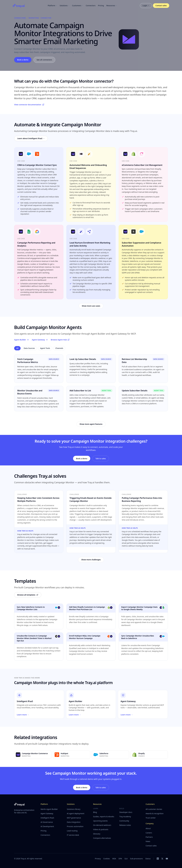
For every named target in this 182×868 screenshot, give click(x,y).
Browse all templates (28, 595)
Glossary (97, 834)
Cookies (106, 859)
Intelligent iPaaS (47, 818)
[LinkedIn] (158, 859)
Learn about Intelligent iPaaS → (31, 138)
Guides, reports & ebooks (104, 817)
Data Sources (29, 348)
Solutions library (74, 809)
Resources (112, 6)
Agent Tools (45, 348)
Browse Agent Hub (60, 340)
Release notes (125, 825)
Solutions (65, 6)
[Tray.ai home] (19, 6)
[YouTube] (167, 859)
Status (148, 859)
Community (124, 821)
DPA (120, 859)
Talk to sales (101, 459)
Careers (149, 833)
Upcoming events (100, 821)
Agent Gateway (40, 340)
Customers (78, 6)
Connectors (91, 6)
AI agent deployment (76, 813)
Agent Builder (21, 340)
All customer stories (154, 809)
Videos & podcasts (101, 829)
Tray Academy (125, 817)
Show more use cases (91, 306)
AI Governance (47, 822)
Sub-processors (136, 859)
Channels (59, 348)
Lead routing (72, 831)
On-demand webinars (102, 825)
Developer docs (126, 812)
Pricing (101, 6)
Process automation (75, 826)
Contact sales (161, 6)
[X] (162, 859)
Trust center (151, 818)
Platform (52, 6)
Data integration (74, 822)
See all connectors (44, 60)
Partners (149, 837)
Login (146, 6)
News (148, 841)
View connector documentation (29, 105)
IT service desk (73, 835)
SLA (126, 859)
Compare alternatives (102, 838)
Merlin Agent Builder (49, 809)
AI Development (47, 826)
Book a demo (23, 60)
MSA (114, 859)
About (148, 828)
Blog (95, 812)
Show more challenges (91, 560)
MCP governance (74, 818)
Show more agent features (91, 424)
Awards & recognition (155, 813)
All (17, 348)
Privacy (98, 859)
